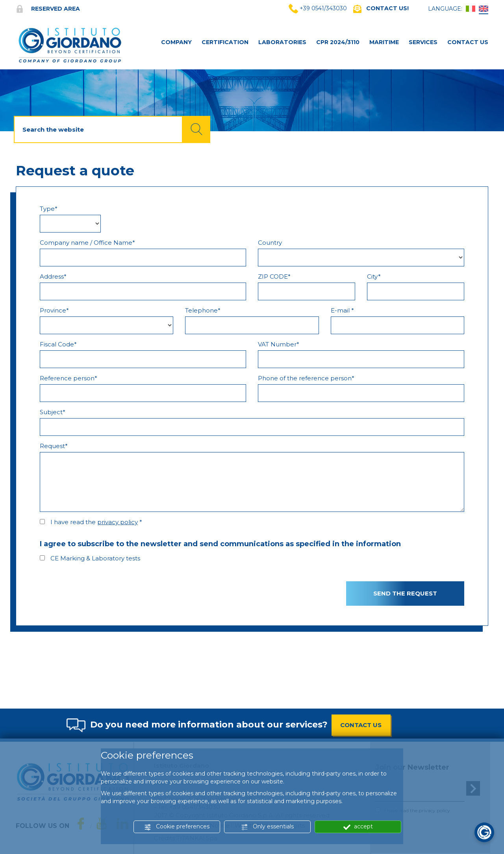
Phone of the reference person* (306, 378)
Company (176, 42)
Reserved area (48, 9)
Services (423, 42)
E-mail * (342, 310)
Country (270, 243)
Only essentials (267, 827)
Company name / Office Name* (87, 243)
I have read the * (96, 522)
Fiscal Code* (58, 344)
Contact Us (468, 42)
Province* (54, 310)
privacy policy (118, 522)
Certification (225, 42)
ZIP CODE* (274, 276)
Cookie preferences (177, 827)
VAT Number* (279, 344)
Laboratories (282, 42)
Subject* (53, 412)
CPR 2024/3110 (338, 42)
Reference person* (69, 378)
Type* (49, 209)
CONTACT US (361, 725)
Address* (53, 276)
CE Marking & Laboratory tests (95, 558)
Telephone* (203, 310)
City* (374, 276)
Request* (54, 446)
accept (358, 827)
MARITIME (384, 42)
